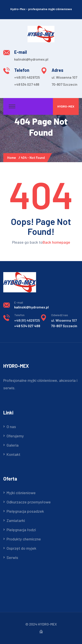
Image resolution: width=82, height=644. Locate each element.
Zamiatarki (16, 520)
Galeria (13, 445)
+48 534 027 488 (27, 84)
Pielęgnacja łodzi (21, 530)
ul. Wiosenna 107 (64, 77)
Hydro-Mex (66, 106)
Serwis (12, 557)
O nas (11, 427)
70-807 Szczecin (65, 84)
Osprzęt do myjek (21, 548)
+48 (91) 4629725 (27, 77)
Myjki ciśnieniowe (21, 493)
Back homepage (56, 242)
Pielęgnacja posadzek (25, 511)
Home (12, 158)
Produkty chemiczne (24, 539)
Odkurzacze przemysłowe (29, 502)
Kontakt (13, 454)
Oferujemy (15, 436)
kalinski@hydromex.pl (31, 59)
